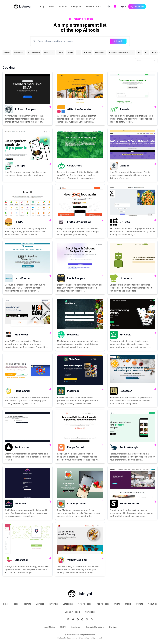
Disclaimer (76, 627)
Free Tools (49, 52)
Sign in (123, 6)
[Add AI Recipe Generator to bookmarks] (102, 107)
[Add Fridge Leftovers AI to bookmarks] (102, 220)
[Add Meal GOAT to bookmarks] (50, 333)
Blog (42, 7)
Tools (51, 7)
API (139, 52)
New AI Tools (84, 604)
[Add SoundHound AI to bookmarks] (155, 502)
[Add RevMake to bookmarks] (50, 502)
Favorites (53, 604)
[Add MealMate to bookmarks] (102, 333)
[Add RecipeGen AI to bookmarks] (102, 445)
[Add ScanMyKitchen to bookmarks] (102, 502)
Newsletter (90, 612)
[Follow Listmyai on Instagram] (92, 619)
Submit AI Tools (93, 7)
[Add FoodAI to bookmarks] (50, 220)
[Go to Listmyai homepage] (80, 594)
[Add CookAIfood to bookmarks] (102, 164)
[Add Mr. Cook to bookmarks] (155, 333)
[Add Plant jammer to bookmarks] (50, 389)
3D (78, 52)
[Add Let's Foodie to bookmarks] (50, 276)
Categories (76, 7)
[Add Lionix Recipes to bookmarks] (102, 276)
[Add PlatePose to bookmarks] (102, 389)
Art (146, 52)
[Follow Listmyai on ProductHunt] (82, 619)
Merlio (128, 604)
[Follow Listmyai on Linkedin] (68, 619)
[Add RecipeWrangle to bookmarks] (155, 445)
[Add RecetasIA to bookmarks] (155, 389)
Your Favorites (34, 52)
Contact (113, 627)
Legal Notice (49, 627)
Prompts (63, 7)
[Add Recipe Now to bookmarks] (50, 445)
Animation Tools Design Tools (121, 52)
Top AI (70, 52)
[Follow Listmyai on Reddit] (87, 619)
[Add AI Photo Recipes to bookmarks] (50, 107)
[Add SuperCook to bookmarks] (50, 558)
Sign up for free (137, 6)
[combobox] (146, 61)
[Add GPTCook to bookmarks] (155, 220)
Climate (140, 604)
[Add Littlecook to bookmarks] (155, 276)
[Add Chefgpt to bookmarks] (50, 164)
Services (40, 604)
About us (152, 604)
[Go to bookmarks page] (115, 7)
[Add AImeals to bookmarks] (155, 107)
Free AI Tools (102, 604)
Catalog (7, 52)
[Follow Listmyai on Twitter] (73, 619)
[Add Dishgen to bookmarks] (155, 164)
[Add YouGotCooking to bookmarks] (102, 558)
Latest (60, 52)
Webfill (117, 604)
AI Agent (87, 52)
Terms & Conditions (95, 627)
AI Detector (100, 52)
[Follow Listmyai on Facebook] (78, 619)
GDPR (63, 627)
